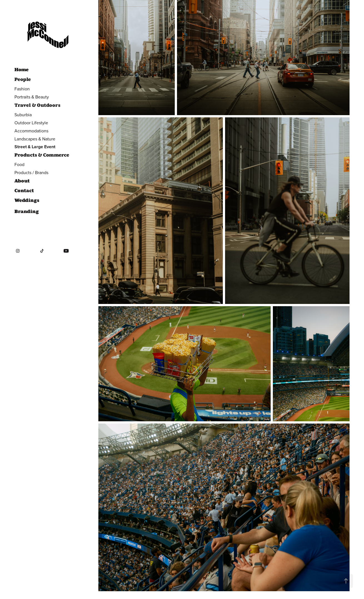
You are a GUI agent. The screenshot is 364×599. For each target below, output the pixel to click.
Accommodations (31, 131)
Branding (27, 211)
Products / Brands (31, 172)
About (22, 181)
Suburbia (23, 115)
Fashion (22, 89)
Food (19, 164)
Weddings (27, 200)
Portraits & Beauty (32, 97)
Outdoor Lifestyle (31, 123)
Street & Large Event (35, 147)
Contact (24, 190)
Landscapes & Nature (35, 139)
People (23, 79)
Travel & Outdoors (37, 105)
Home (22, 70)
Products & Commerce (42, 155)
